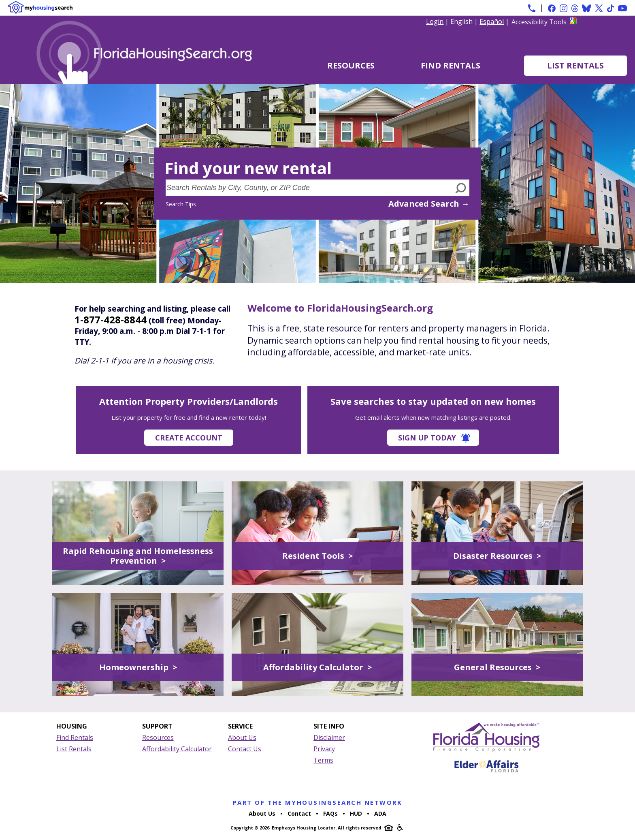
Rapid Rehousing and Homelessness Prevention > (138, 556)
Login (435, 21)
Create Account (189, 438)
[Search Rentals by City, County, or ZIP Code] (309, 188)
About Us (242, 737)
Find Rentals (451, 65)
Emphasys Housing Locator (304, 828)
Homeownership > (138, 667)
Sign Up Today (427, 438)
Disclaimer (329, 737)
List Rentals (575, 65)
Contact (299, 813)
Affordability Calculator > (317, 667)
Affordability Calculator (177, 749)
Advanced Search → (429, 204)
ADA (380, 813)
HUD (356, 813)
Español (492, 21)
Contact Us (245, 749)
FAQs (330, 813)
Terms (323, 760)
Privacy (324, 749)
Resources (351, 65)
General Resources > (497, 667)
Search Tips (181, 204)
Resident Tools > (317, 556)
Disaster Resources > (497, 556)
